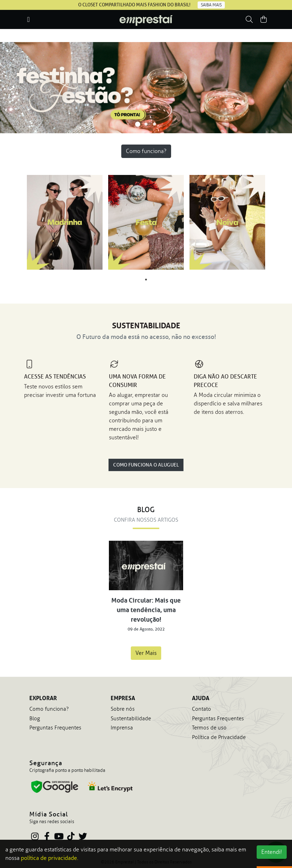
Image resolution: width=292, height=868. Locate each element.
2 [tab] (146, 124)
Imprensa (122, 728)
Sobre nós (123, 709)
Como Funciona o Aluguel (146, 465)
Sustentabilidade (131, 719)
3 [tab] (154, 124)
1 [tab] (138, 124)
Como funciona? (146, 151)
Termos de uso (209, 728)
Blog (35, 719)
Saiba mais (211, 5)
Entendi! (272, 852)
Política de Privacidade (219, 737)
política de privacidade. (49, 858)
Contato (202, 709)
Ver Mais (146, 653)
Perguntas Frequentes (55, 728)
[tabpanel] (146, 88)
